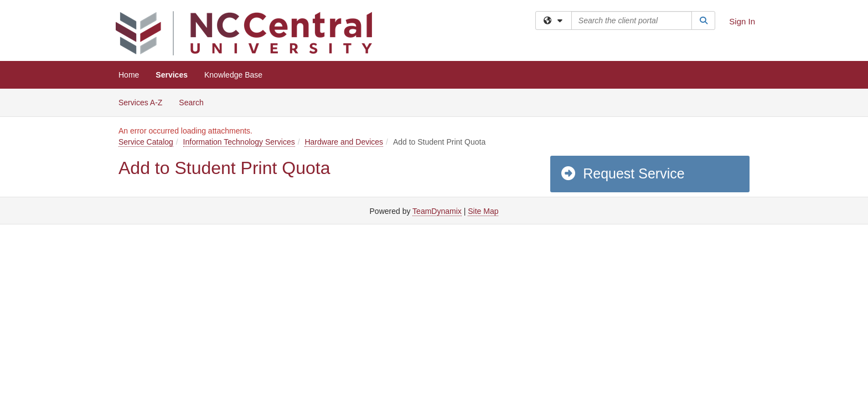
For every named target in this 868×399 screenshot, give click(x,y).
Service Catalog (146, 142)
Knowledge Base (233, 75)
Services (172, 75)
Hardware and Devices (344, 142)
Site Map (483, 211)
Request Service (622, 173)
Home (129, 75)
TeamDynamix (437, 211)
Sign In (742, 21)
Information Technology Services (239, 142)
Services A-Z (140, 103)
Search (195, 102)
